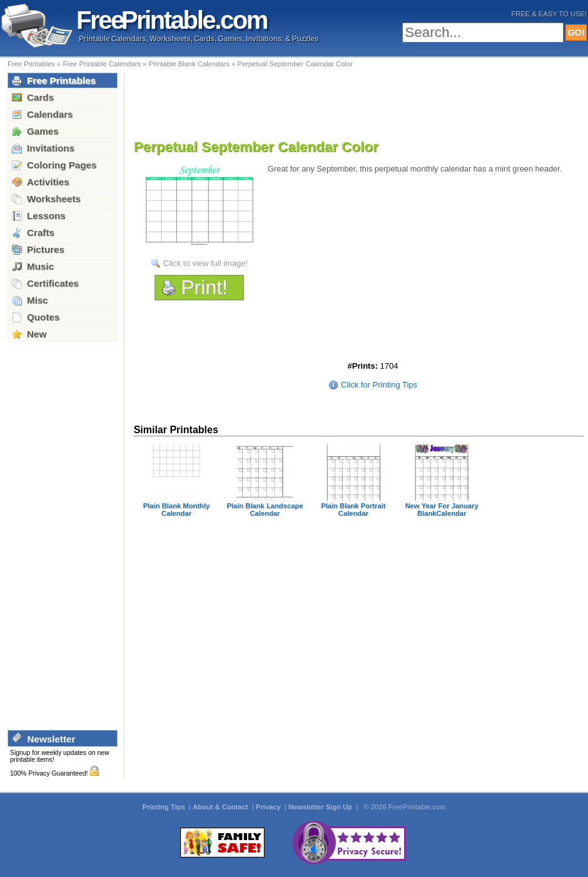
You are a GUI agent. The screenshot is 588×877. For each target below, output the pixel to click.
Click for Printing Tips (379, 385)
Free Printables (31, 64)
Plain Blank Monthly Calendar (176, 510)
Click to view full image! (205, 263)
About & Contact (221, 807)
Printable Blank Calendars (189, 64)
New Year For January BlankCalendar (442, 510)
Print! (204, 287)
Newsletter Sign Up (321, 807)
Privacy (269, 807)
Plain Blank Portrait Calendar (353, 510)
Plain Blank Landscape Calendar (265, 510)
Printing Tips (165, 807)
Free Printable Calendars (102, 64)
